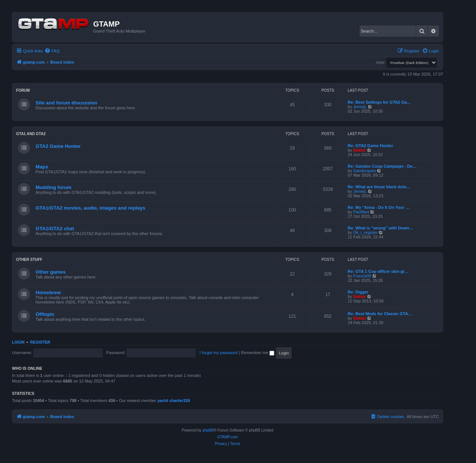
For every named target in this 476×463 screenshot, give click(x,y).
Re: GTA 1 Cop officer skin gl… (378, 271)
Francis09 (362, 276)
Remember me (258, 353)
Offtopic (45, 314)
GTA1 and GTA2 (31, 134)
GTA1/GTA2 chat (55, 229)
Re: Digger (358, 292)
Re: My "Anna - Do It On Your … (379, 207)
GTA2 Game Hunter (58, 146)
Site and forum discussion (66, 103)
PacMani (361, 212)
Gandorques (365, 171)
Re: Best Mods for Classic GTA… (380, 314)
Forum (23, 90)
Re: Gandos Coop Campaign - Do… (382, 166)
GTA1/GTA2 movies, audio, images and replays (90, 208)
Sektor (360, 150)
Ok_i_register (365, 232)
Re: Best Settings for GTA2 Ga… (379, 102)
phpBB (208, 430)
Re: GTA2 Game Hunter (370, 146)
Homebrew (48, 293)
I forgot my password (219, 353)
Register (40, 342)
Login (18, 342)
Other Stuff (29, 260)
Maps (42, 167)
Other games (51, 272)
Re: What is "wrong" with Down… (380, 228)
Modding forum (54, 187)
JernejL (360, 107)
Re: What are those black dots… (379, 187)
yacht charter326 (173, 400)
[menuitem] (52, 51)
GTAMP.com (227, 437)
